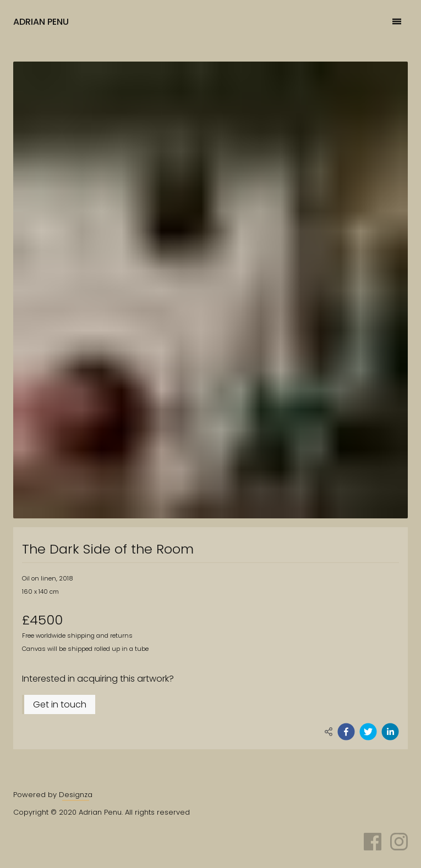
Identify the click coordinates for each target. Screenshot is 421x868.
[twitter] (368, 732)
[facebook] (346, 732)
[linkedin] (390, 732)
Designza (76, 795)
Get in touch (60, 704)
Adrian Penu (41, 22)
